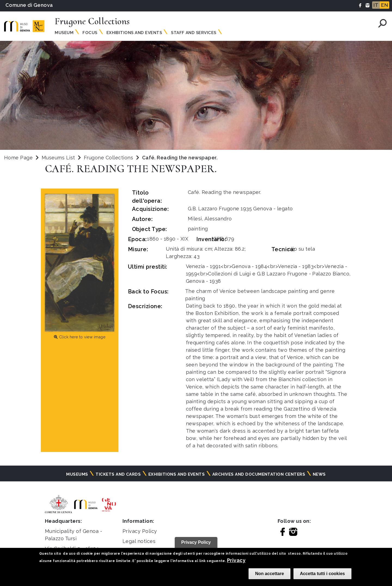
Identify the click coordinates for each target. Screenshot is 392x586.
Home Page (18, 158)
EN (385, 5)
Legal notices (139, 541)
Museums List (58, 158)
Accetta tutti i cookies (322, 574)
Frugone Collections (109, 158)
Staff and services (194, 33)
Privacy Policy (140, 531)
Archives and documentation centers (259, 474)
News (319, 474)
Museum (64, 33)
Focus (90, 33)
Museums (77, 474)
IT (376, 5)
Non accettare (269, 574)
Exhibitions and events (134, 33)
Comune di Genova (29, 5)
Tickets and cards (118, 474)
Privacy (236, 560)
